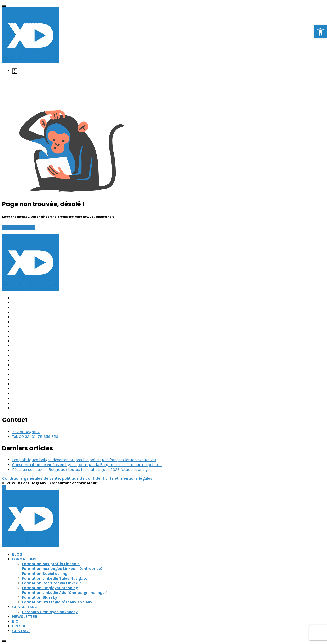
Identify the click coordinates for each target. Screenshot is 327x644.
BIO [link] (15, 621)
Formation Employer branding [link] (50, 588)
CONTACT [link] (21, 631)
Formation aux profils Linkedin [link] (51, 564)
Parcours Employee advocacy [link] (50, 612)
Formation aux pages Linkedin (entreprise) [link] (62, 569)
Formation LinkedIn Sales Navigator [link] (56, 578)
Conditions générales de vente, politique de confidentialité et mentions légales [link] (77, 478)
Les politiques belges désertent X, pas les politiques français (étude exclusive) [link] (84, 460)
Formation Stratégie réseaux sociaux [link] (57, 602)
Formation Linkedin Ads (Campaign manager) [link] (65, 593)
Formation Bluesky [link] (40, 597)
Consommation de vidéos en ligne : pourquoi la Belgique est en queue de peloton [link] (87, 465)
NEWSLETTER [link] (25, 616)
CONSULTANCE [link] (26, 607)
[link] (320, 32)
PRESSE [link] (19, 626)
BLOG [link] (17, 554)
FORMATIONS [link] (24, 559)
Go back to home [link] (18, 227)
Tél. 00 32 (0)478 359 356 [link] (35, 436)
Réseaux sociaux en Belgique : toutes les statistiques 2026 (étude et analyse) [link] (82, 469)
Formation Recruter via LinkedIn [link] (52, 583)
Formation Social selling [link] (45, 573)
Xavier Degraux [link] (26, 432)
